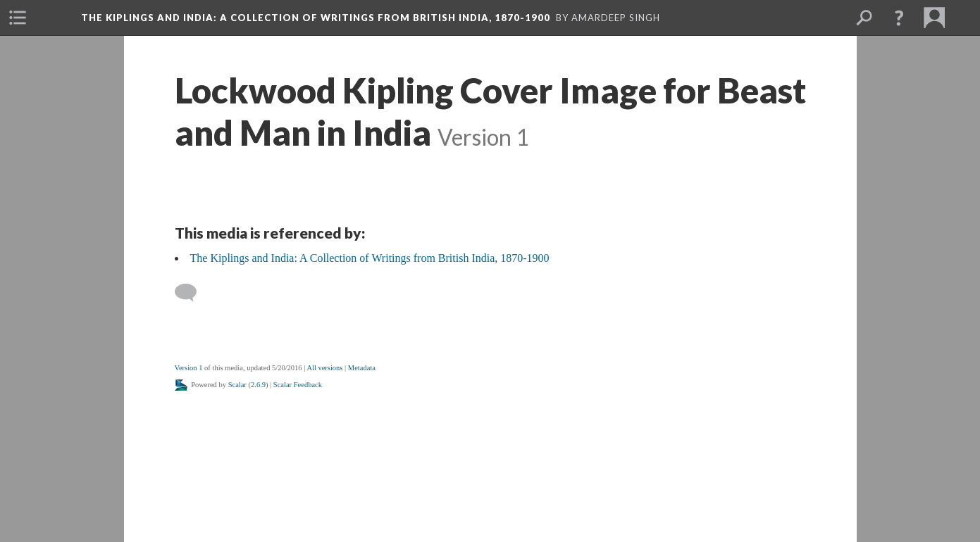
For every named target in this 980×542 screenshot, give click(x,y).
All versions (324, 368)
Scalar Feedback (298, 385)
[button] (899, 18)
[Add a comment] (192, 293)
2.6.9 (258, 385)
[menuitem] (18, 18)
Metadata (362, 368)
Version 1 (189, 368)
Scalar (237, 385)
